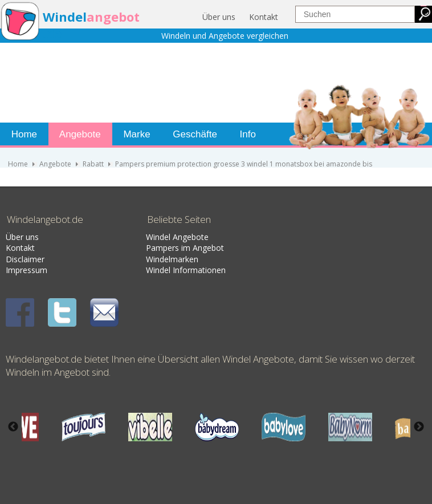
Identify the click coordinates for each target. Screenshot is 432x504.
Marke (136, 134)
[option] (217, 427)
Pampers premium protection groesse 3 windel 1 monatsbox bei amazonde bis (244, 164)
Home (23, 134)
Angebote (79, 134)
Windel (65, 17)
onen (216, 270)
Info (246, 134)
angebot (113, 17)
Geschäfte (194, 134)
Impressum (27, 270)
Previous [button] (13, 427)
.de (52, 33)
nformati (191, 270)
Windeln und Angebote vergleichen (225, 36)
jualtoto (425, 6)
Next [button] (419, 427)
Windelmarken (172, 259)
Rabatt (93, 164)
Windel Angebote (177, 237)
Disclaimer (25, 259)
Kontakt (264, 17)
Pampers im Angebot (185, 248)
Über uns (219, 17)
